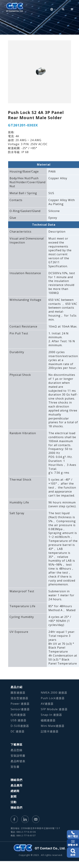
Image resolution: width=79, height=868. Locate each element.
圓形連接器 (18, 693)
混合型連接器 (19, 698)
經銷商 (15, 791)
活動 (14, 802)
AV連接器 (47, 704)
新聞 (14, 796)
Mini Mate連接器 (53, 726)
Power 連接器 (20, 704)
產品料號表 (18, 761)
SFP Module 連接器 (54, 709)
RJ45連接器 (18, 715)
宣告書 (15, 767)
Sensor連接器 (20, 709)
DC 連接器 (18, 731)
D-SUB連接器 (20, 726)
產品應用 (16, 785)
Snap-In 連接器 (51, 715)
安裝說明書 (18, 756)
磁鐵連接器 (48, 720)
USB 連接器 (18, 720)
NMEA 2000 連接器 (54, 693)
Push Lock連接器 (53, 698)
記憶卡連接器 (50, 731)
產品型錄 (16, 750)
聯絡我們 (16, 780)
